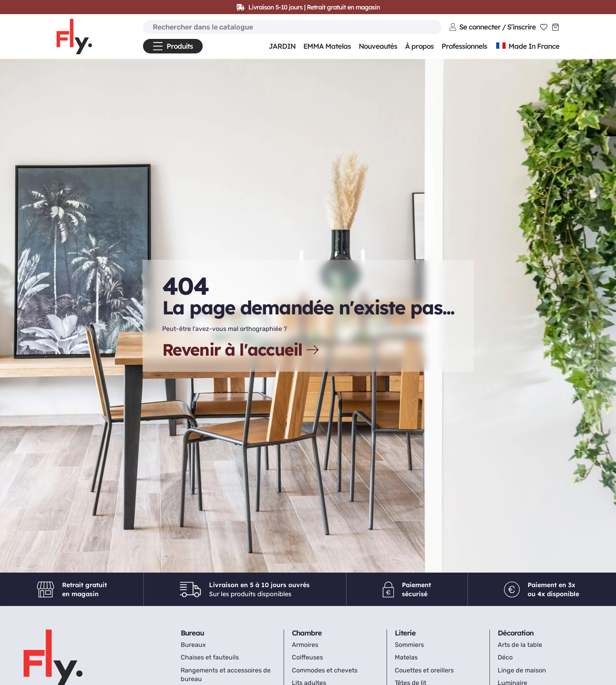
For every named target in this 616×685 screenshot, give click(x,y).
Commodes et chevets (325, 670)
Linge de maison (522, 670)
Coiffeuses (307, 657)
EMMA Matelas (327, 46)
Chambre (307, 633)
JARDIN (282, 46)
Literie (405, 633)
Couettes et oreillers (424, 670)
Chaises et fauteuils (210, 657)
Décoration (516, 633)
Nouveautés (378, 46)
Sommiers (409, 645)
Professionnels (464, 46)
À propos (419, 46)
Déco (505, 657)
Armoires (305, 645)
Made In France (527, 46)
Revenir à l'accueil (242, 350)
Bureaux (193, 645)
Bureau (192, 633)
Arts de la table (520, 645)
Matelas (406, 657)
